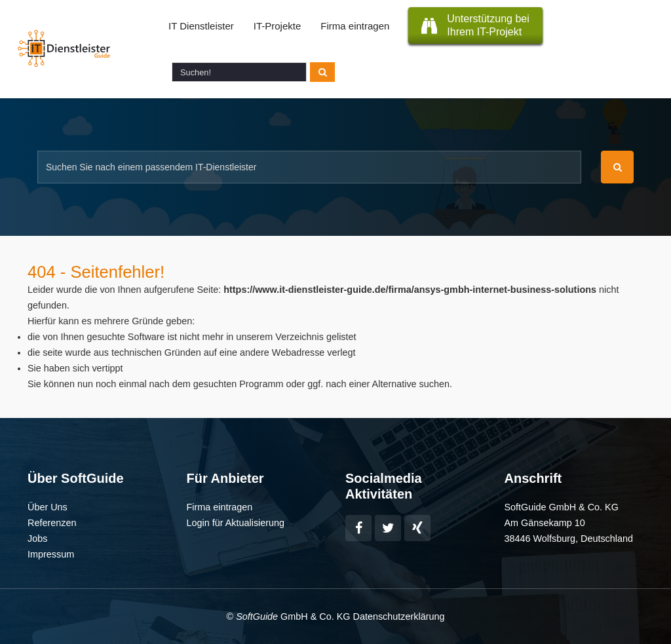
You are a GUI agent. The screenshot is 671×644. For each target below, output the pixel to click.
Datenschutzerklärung (398, 616)
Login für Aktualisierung (236, 523)
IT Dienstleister (201, 26)
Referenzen (52, 523)
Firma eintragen (355, 26)
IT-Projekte (278, 26)
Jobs (37, 539)
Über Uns (48, 507)
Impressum (51, 554)
